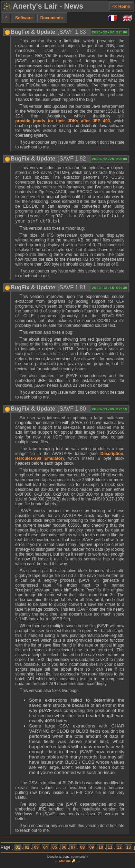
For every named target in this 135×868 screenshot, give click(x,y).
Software (24, 18)
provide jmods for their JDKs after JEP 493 (62, 122)
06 (64, 851)
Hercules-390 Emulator (39, 463)
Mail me (65, 865)
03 (36, 851)
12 (119, 851)
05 (55, 851)
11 (110, 851)
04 (45, 851)
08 (82, 851)
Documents (52, 18)
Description (112, 458)
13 (128, 851)
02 (27, 851)
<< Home (121, 7)
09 (92, 851)
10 (101, 851)
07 (73, 851)
